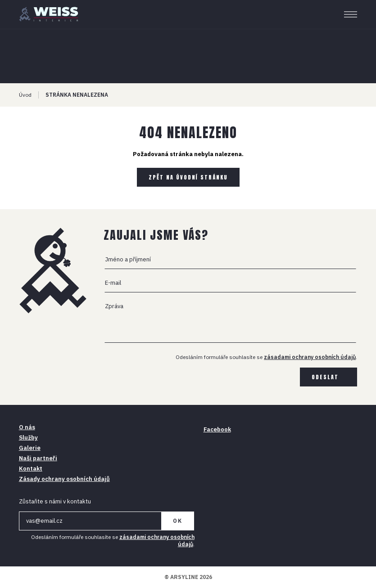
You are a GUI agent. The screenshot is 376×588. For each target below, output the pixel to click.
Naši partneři (38, 458)
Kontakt (31, 469)
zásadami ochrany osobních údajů (310, 357)
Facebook (217, 429)
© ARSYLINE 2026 (188, 577)
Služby (28, 438)
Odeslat (325, 377)
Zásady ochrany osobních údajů (64, 479)
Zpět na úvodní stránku (188, 177)
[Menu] (351, 14)
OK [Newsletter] (178, 521)
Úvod (25, 95)
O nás (27, 427)
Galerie (30, 448)
